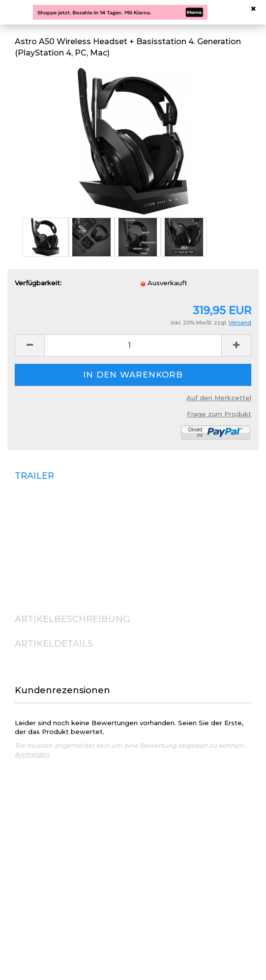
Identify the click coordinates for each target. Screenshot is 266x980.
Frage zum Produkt (219, 414)
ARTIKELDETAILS (54, 644)
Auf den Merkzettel (219, 398)
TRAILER (34, 476)
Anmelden (32, 754)
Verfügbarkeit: (38, 283)
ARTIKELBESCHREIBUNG (72, 619)
